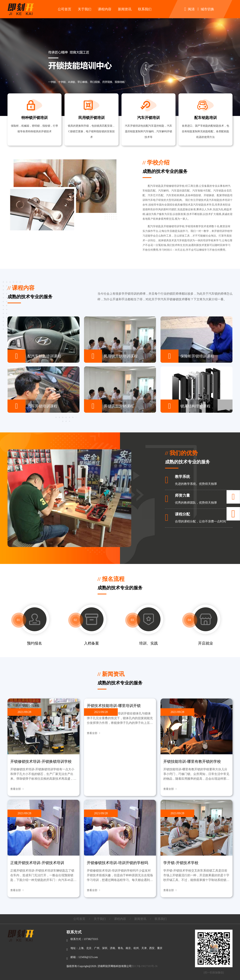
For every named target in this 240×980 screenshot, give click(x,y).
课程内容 (105, 9)
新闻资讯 (125, 9)
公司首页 (64, 9)
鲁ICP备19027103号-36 (145, 966)
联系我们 (145, 9)
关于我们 (85, 9)
